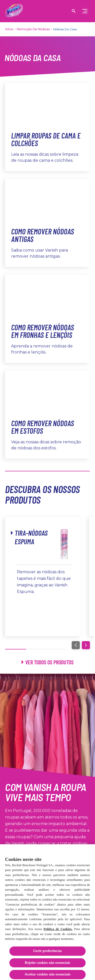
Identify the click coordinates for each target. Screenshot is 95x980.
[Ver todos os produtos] (48, 662)
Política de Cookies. (58, 932)
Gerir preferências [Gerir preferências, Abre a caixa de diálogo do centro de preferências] (48, 954)
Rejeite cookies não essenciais (48, 965)
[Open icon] (74, 11)
